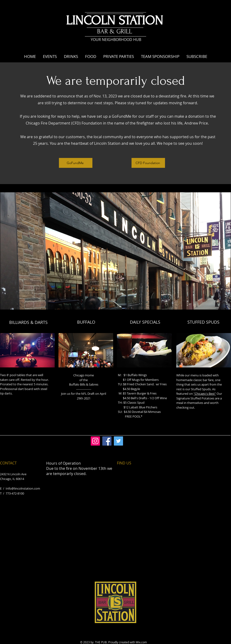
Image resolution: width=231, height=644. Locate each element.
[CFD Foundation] (148, 163)
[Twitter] (118, 441)
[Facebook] (107, 441)
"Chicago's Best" (205, 394)
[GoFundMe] (76, 163)
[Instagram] (95, 441)
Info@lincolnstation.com (23, 488)
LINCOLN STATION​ (115, 21)
